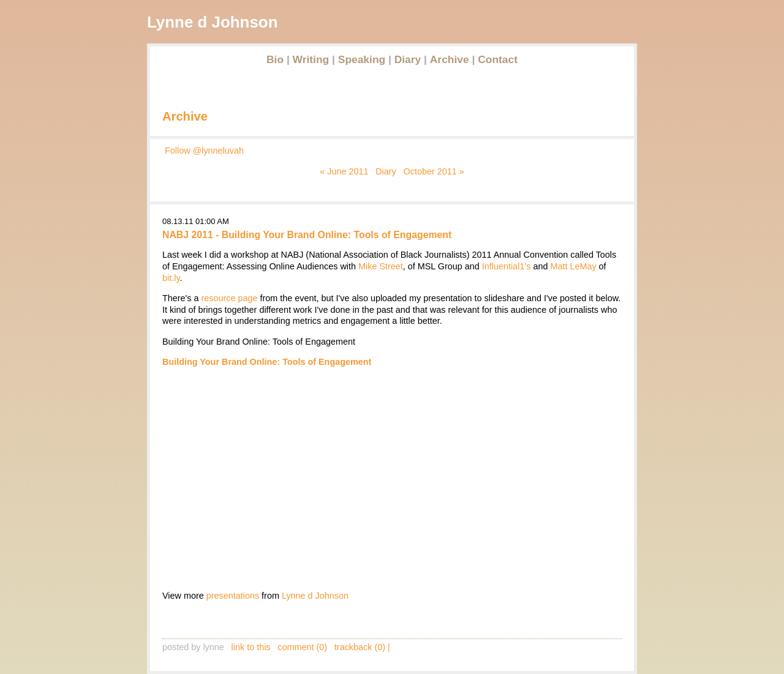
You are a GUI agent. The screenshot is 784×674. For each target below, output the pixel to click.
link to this (251, 647)
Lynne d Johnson (315, 596)
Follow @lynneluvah (204, 151)
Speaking (362, 59)
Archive (450, 59)
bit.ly (171, 278)
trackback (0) (360, 647)
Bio (275, 59)
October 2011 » (434, 171)
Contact (498, 59)
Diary (408, 59)
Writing (311, 59)
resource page (230, 298)
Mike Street (381, 266)
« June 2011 (344, 171)
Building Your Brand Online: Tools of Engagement (267, 362)
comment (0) (302, 647)
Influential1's (507, 266)
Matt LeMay (573, 266)
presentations (233, 596)
